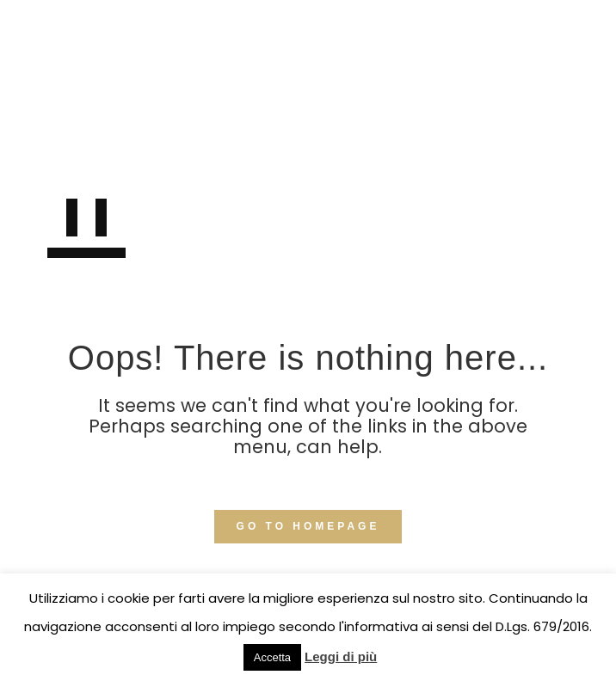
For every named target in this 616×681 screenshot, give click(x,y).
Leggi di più (341, 656)
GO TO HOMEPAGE (308, 526)
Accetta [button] (272, 657)
